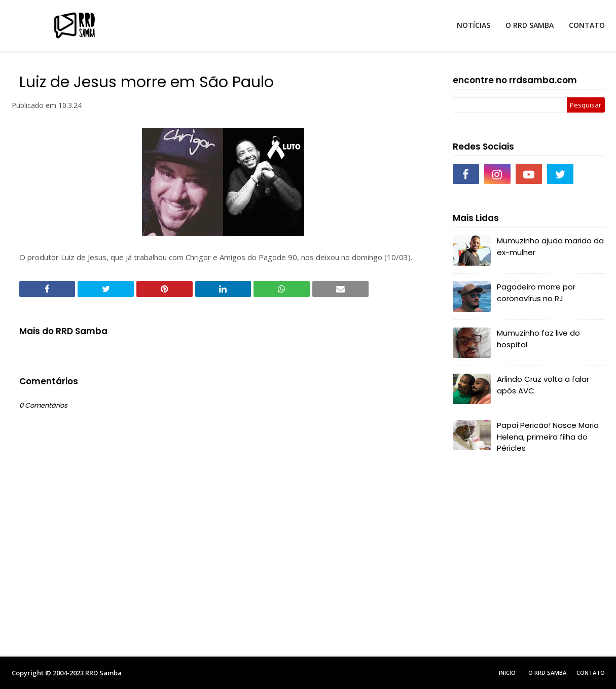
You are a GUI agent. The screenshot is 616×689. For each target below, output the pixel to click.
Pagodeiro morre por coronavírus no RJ (536, 293)
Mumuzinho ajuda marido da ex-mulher (550, 246)
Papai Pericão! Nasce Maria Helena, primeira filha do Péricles (548, 437)
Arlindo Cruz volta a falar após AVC (543, 385)
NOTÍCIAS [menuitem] (474, 25)
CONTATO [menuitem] (587, 25)
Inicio (507, 673)
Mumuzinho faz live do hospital (538, 339)
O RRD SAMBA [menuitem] (530, 25)
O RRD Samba (547, 673)
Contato (591, 673)
